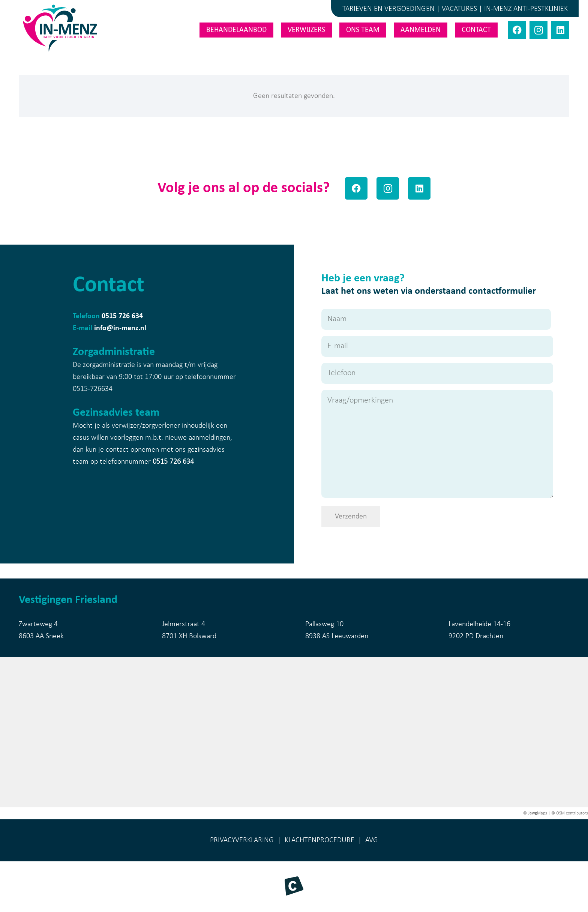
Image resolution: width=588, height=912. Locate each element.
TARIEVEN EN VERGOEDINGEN (388, 9)
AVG (372, 840)
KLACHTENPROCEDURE (319, 840)
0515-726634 (93, 389)
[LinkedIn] (560, 30)
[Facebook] (517, 30)
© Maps (535, 813)
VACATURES (459, 9)
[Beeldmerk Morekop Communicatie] (294, 886)
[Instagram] (538, 30)
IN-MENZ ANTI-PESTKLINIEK (526, 9)
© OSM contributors (570, 813)
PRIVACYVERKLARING (242, 840)
